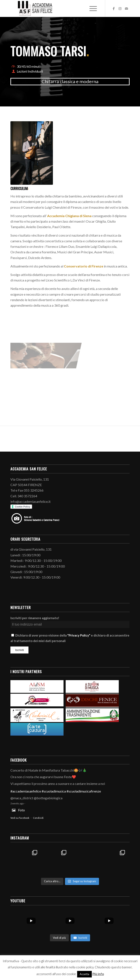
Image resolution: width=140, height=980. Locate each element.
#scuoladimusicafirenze (84, 791)
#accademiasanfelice (26, 791)
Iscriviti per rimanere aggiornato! (35, 618)
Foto (18, 810)
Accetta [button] (84, 974)
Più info (98, 974)
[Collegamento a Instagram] (120, 8)
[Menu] (92, 8)
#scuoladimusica (54, 791)
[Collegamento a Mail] (126, 8)
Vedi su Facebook (20, 818)
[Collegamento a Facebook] (114, 8)
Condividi (38, 818)
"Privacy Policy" (79, 635)
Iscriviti (80, 938)
